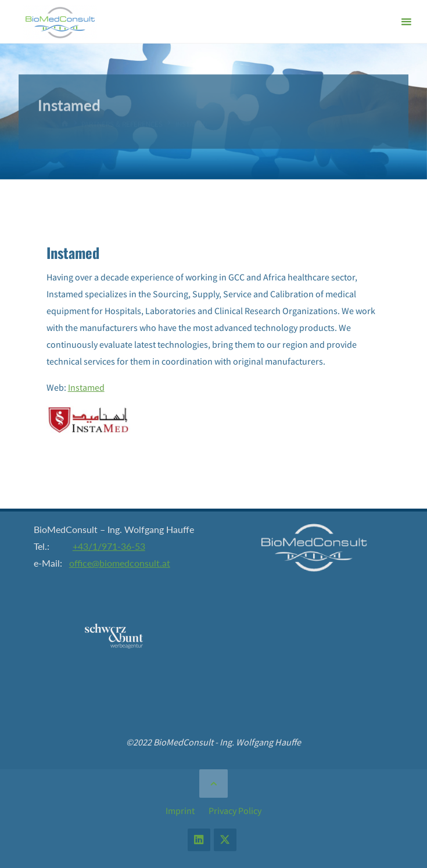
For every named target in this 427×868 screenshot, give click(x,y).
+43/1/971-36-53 (109, 546)
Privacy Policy (235, 811)
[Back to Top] (213, 783)
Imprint (180, 811)
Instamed (86, 387)
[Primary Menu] (406, 22)
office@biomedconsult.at (120, 563)
